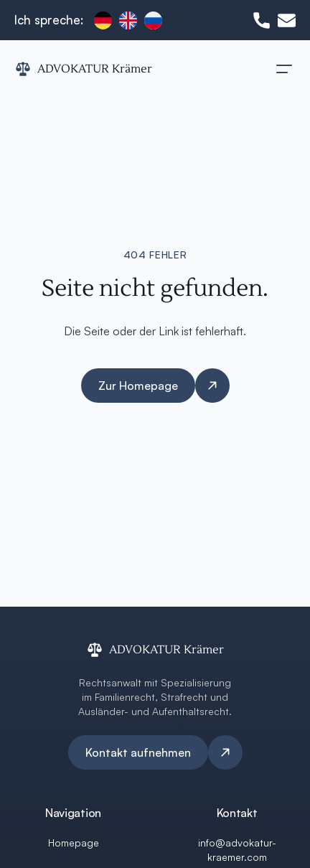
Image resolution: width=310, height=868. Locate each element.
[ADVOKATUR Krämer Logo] (83, 69)
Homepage (74, 843)
